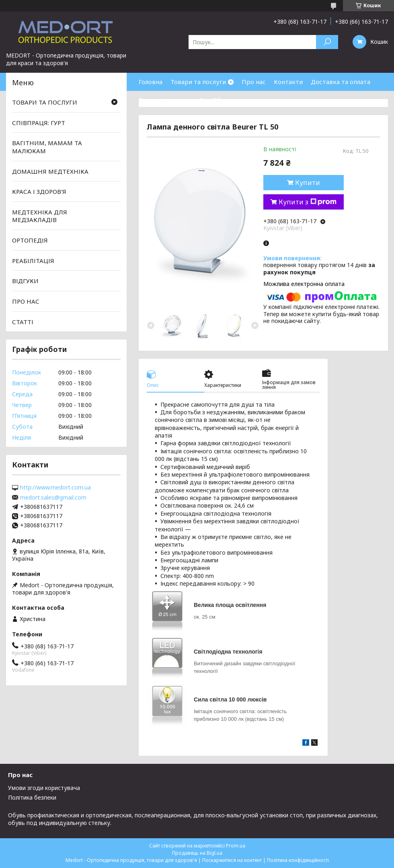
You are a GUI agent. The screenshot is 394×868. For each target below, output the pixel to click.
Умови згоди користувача (44, 788)
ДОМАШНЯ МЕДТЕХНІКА (50, 171)
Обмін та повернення (244, 100)
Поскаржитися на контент (232, 860)
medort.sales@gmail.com (53, 498)
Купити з (308, 202)
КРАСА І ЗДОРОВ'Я (39, 191)
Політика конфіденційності (298, 860)
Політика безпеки (32, 797)
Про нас (254, 82)
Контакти (288, 82)
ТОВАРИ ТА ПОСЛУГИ (45, 102)
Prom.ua (236, 846)
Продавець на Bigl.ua (197, 853)
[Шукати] (327, 42)
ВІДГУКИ (25, 281)
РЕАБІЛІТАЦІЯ (33, 261)
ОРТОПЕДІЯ (30, 240)
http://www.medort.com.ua (55, 487)
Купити (308, 183)
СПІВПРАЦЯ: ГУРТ (39, 123)
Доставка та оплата (341, 82)
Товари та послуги (198, 82)
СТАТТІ (23, 321)
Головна (151, 82)
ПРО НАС (26, 301)
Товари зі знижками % (172, 100)
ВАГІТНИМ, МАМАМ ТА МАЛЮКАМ (47, 147)
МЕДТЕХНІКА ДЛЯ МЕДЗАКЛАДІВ (40, 216)
